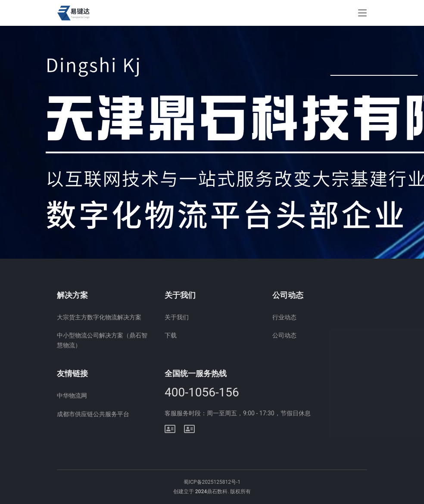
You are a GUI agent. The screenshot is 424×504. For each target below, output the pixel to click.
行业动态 (284, 317)
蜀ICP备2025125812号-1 (212, 482)
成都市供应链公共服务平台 (93, 414)
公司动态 (284, 335)
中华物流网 (72, 396)
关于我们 (177, 317)
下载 (171, 335)
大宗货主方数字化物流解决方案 (99, 317)
